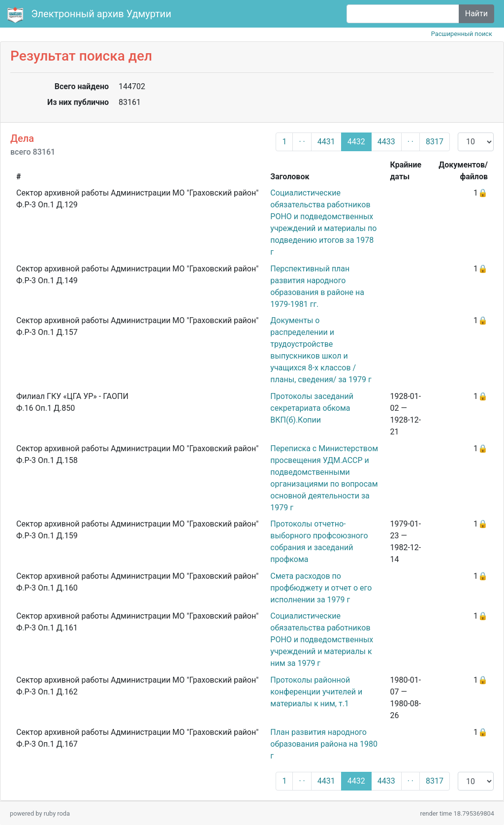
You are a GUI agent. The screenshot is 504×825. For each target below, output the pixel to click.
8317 (435, 142)
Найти (476, 14)
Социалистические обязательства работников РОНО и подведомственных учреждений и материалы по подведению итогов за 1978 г (323, 222)
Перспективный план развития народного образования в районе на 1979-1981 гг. (317, 286)
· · (302, 142)
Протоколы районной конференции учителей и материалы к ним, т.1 (316, 692)
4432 (356, 142)
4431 (326, 142)
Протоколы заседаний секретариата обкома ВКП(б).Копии (312, 408)
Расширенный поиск (462, 34)
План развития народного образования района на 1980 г (324, 744)
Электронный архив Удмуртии (91, 15)
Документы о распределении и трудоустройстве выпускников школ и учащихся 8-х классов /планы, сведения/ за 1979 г (321, 350)
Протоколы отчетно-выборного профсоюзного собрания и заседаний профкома (319, 542)
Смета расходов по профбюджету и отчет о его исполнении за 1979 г (321, 588)
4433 (386, 142)
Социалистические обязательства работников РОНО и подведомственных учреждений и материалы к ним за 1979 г (322, 640)
